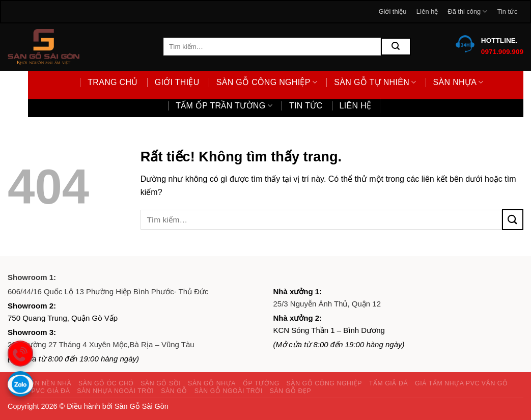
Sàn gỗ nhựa (212, 383)
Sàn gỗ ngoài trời (229, 391)
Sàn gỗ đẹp (291, 391)
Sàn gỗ (174, 391)
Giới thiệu (393, 11)
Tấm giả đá (389, 383)
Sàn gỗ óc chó (106, 383)
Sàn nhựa (458, 82)
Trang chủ (113, 82)
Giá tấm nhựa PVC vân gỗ (462, 383)
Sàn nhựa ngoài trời (115, 391)
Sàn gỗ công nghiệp (267, 82)
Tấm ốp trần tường (224, 106)
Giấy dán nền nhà (39, 383)
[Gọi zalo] (20, 384)
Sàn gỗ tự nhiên (375, 82)
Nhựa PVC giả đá (40, 391)
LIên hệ (427, 11)
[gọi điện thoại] (20, 353)
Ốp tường (261, 383)
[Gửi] (396, 47)
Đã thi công (467, 11)
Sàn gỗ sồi (161, 383)
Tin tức (508, 11)
